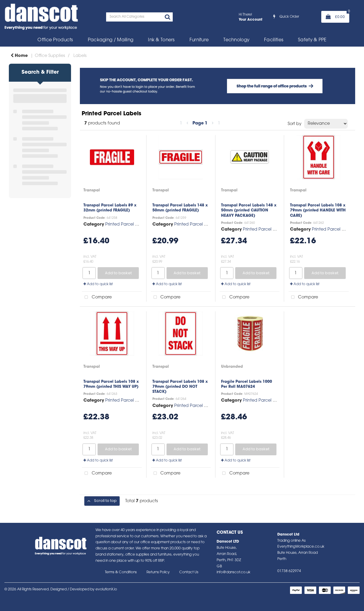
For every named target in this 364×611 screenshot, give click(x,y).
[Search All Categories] (139, 17)
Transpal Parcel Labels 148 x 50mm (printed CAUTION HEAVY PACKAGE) (249, 211)
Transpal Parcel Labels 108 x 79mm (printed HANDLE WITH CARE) (318, 211)
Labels (80, 56)
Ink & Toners (161, 40)
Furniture (199, 40)
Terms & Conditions (121, 572)
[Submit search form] (167, 18)
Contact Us (189, 572)
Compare (97, 297)
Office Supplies (50, 56)
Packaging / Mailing (111, 40)
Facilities (274, 40)
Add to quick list (98, 284)
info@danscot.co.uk (233, 572)
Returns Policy (158, 572)
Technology (236, 40)
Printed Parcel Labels (127, 225)
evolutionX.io (106, 589)
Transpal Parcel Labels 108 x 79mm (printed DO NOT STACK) (180, 387)
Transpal (92, 190)
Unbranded (232, 367)
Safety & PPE (312, 40)
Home (19, 56)
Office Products (55, 40)
